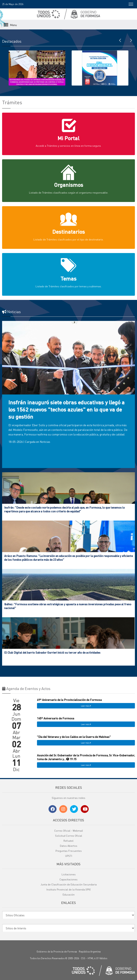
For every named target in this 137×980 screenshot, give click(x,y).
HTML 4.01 (93, 958)
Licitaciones (69, 874)
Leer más (86, 706)
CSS (83, 958)
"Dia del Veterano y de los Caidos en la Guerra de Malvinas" (74, 737)
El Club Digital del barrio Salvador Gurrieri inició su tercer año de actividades (52, 652)
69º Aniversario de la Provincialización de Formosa (69, 700)
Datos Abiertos (69, 846)
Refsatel (68, 841)
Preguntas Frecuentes (69, 851)
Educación (69, 895)
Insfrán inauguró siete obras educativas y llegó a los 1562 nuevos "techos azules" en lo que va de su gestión (67, 409)
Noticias (45, 442)
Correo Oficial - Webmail (69, 831)
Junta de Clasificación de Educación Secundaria (69, 884)
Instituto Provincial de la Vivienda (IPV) (68, 890)
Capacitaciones (68, 879)
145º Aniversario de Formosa (56, 718)
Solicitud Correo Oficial (69, 836)
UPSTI (69, 856)
